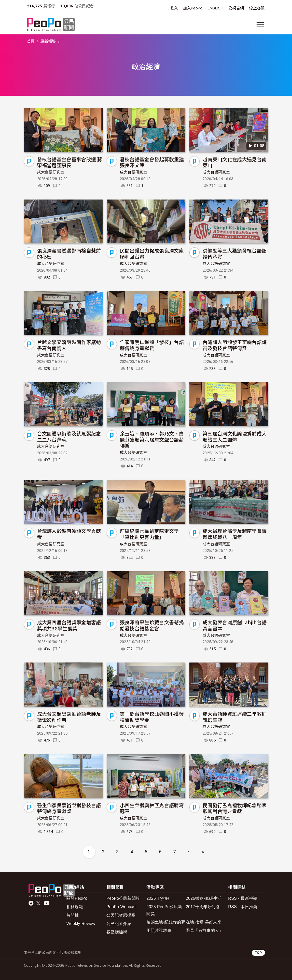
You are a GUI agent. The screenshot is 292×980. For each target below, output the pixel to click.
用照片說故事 (159, 930)
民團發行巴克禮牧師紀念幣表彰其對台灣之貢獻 (235, 808)
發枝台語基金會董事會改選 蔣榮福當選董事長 (70, 162)
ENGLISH (215, 8)
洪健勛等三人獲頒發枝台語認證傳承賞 (235, 253)
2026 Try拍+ (158, 898)
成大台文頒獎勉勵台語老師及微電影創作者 (69, 717)
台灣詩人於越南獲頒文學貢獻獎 (69, 534)
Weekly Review (81, 924)
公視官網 (236, 8)
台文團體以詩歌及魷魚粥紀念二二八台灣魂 (69, 436)
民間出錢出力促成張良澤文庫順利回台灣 (152, 253)
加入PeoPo (193, 8)
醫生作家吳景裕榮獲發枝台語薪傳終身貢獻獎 (69, 808)
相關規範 (75, 907)
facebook (31, 903)
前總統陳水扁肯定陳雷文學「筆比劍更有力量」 (149, 534)
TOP (258, 953)
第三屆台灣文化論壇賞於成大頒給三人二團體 (235, 436)
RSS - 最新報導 (243, 898)
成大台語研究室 (51, 172)
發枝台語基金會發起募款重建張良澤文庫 (152, 162)
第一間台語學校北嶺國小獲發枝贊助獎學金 (152, 717)
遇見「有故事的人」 (205, 930)
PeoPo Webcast (122, 907)
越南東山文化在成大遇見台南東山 (235, 162)
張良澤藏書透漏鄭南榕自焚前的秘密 (69, 253)
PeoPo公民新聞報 (123, 898)
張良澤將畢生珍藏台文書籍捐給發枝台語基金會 (152, 625)
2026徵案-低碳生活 (204, 898)
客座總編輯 (117, 932)
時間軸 (73, 915)
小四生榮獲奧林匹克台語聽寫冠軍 (152, 808)
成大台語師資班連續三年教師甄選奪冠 (235, 717)
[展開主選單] (260, 25)
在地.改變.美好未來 (204, 922)
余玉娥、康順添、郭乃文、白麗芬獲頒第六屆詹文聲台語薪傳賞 (152, 439)
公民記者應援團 (121, 915)
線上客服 (257, 8)
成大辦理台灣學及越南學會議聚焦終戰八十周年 (235, 534)
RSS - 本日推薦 (243, 907)
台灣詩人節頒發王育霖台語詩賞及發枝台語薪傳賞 (235, 345)
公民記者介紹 (119, 924)
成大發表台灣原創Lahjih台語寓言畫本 (235, 625)
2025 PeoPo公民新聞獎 (164, 910)
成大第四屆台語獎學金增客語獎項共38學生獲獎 (69, 625)
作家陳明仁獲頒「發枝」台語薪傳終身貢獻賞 (152, 345)
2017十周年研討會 (203, 907)
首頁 (31, 41)
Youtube (47, 903)
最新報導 (48, 41)
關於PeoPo (77, 898)
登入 (174, 8)
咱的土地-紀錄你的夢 (166, 922)
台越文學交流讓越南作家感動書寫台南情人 (69, 345)
